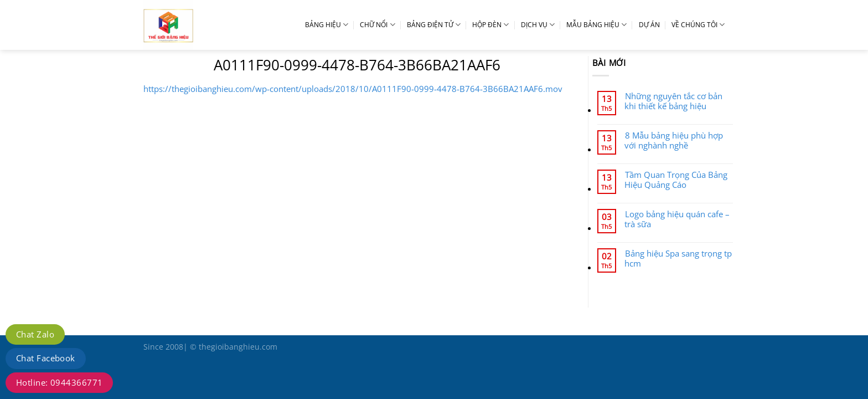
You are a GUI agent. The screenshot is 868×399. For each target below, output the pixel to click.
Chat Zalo (35, 334)
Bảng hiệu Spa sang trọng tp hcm (678, 258)
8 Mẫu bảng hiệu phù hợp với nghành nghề (674, 140)
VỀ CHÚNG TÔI (698, 25)
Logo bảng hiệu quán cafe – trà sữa (677, 219)
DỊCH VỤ (538, 25)
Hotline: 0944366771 (59, 382)
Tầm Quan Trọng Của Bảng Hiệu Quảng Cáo (676, 180)
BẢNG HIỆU (327, 25)
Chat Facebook (46, 358)
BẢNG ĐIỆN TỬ (434, 25)
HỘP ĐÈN (490, 25)
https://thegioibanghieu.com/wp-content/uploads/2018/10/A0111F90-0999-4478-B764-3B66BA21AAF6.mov (353, 89)
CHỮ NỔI (377, 25)
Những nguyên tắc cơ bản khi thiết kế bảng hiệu (673, 101)
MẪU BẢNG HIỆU (596, 25)
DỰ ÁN (649, 25)
